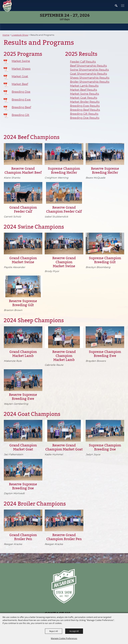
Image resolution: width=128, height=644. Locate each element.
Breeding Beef (21, 107)
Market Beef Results (83, 90)
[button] (118, 5)
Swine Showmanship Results (89, 70)
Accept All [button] (74, 631)
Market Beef (20, 84)
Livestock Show (20, 35)
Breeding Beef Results (85, 110)
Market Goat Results (84, 98)
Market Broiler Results (85, 102)
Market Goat (20, 76)
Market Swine (21, 61)
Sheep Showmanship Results (90, 78)
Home (6, 35)
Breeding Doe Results (85, 118)
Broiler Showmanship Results (90, 82)
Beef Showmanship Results (88, 66)
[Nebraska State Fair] (7, 6)
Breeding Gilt (20, 115)
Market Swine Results (84, 94)
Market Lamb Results (84, 86)
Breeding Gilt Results (84, 114)
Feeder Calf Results (83, 62)
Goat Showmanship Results (88, 74)
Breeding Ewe (21, 100)
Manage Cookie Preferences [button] (64, 638)
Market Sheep (21, 69)
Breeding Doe (21, 92)
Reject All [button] (54, 631)
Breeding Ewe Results (85, 106)
